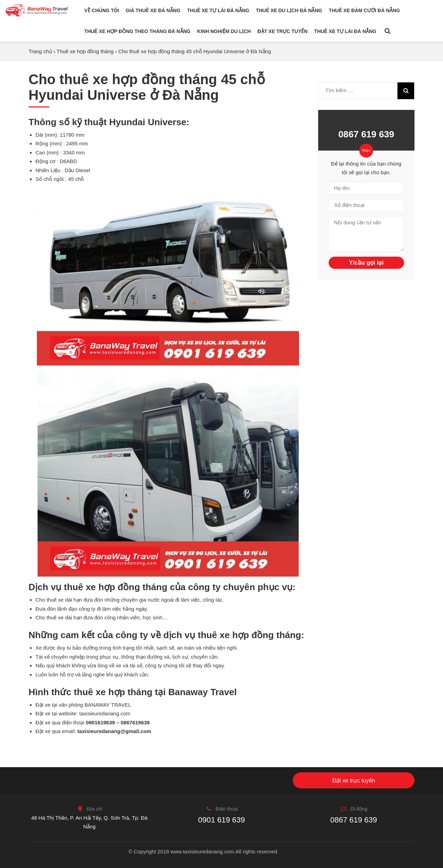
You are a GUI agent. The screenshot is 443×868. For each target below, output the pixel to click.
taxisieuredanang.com (105, 713)
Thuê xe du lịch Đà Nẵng (289, 10)
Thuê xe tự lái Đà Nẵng (218, 10)
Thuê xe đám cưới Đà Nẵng (364, 10)
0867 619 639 (366, 134)
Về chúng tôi (102, 10)
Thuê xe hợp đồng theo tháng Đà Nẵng (137, 31)
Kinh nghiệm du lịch (224, 31)
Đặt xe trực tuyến (283, 31)
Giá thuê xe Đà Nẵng (153, 10)
